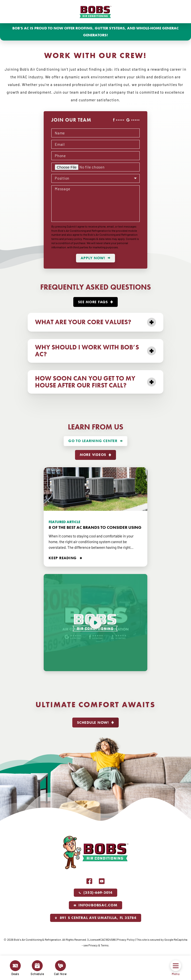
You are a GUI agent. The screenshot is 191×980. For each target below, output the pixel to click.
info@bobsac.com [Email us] (95, 905)
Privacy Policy (126, 939)
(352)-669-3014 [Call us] (95, 893)
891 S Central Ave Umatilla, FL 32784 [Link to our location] (96, 918)
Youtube (102, 881)
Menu (176, 968)
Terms (105, 945)
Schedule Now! (93, 723)
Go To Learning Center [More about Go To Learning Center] (93, 441)
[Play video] (95, 623)
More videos (93, 455)
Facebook (89, 881)
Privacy (93, 945)
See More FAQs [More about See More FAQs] (93, 302)
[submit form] (95, 258)
